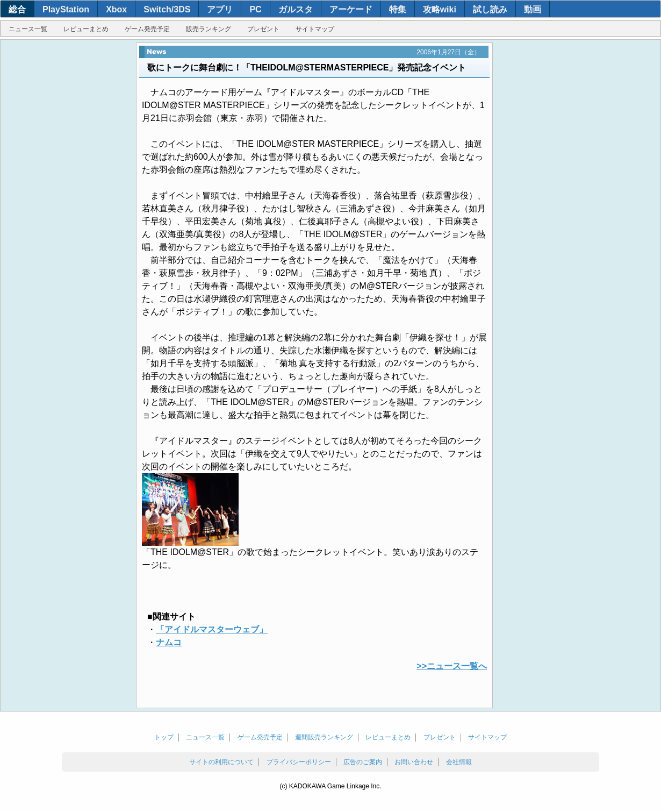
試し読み (490, 9)
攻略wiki (440, 9)
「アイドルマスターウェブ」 (212, 629)
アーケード (351, 9)
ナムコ (169, 642)
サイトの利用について (221, 762)
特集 (398, 9)
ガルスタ (296, 9)
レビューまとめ (86, 29)
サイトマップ (315, 29)
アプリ (220, 9)
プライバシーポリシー (299, 762)
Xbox (116, 9)
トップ (164, 737)
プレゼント (263, 29)
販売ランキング (209, 29)
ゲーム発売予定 (147, 29)
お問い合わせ (414, 762)
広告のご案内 (363, 762)
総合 (17, 9)
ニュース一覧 (28, 29)
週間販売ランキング (324, 737)
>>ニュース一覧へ (452, 666)
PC (255, 9)
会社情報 (459, 762)
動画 (533, 9)
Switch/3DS (167, 9)
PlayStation (66, 9)
